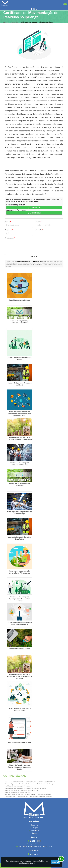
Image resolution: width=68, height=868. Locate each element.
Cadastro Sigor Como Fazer (46, 782)
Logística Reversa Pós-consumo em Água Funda (20, 709)
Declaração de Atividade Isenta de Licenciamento (20, 794)
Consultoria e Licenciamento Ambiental (17, 792)
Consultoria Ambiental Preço (30, 790)
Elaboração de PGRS (45, 794)
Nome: (8, 222)
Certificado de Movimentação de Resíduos (18, 786)
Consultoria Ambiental (12, 790)
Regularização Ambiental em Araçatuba (19, 484)
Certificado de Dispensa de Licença (43, 784)
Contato (35, 833)
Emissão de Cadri (10, 797)
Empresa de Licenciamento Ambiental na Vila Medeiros (20, 572)
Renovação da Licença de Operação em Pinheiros (19, 464)
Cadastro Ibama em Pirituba (20, 649)
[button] (65, 4)
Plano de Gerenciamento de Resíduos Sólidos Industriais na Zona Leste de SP (19, 414)
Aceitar (55, 862)
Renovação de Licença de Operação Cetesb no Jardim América (20, 599)
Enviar (34, 256)
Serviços (35, 828)
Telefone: (9, 230)
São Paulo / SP (35, 854)
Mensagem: (10, 238)
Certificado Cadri (24, 784)
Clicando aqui (34, 213)
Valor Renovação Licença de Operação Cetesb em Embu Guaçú (20, 438)
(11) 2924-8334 (34, 208)
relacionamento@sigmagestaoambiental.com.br (35, 846)
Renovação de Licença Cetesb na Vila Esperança (19, 513)
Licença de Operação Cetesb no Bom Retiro (19, 538)
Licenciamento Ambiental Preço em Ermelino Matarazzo (20, 623)
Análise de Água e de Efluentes (14, 782)
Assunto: (39, 230)
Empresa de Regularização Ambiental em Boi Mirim (20, 322)
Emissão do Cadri (23, 797)
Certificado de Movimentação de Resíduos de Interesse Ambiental (25, 788)
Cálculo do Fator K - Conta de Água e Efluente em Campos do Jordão (19, 767)
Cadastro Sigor (31, 782)
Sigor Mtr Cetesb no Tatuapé (20, 300)
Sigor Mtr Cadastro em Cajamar (20, 742)
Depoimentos (35, 830)
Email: (38, 222)
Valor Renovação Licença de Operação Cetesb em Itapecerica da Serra (20, 676)
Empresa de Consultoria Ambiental (41, 797)
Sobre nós (35, 825)
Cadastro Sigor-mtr (11, 784)
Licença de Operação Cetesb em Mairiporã (20, 384)
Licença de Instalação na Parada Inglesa (19, 358)
